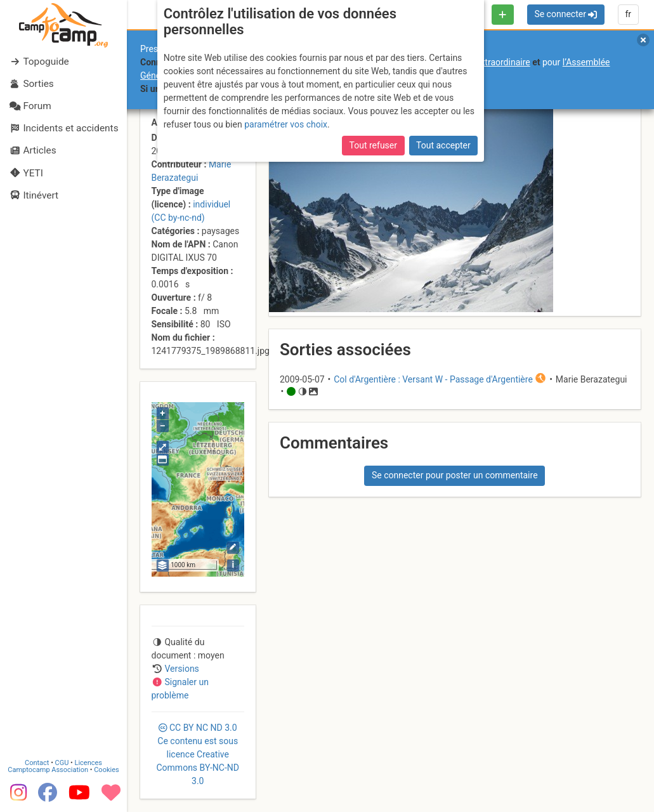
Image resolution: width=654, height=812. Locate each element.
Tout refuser (373, 145)
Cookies (106, 770)
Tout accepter (443, 145)
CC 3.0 (198, 754)
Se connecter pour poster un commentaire (455, 475)
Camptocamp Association (48, 770)
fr (628, 14)
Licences (88, 763)
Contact (37, 763)
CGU (62, 763)
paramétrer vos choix (286, 124)
